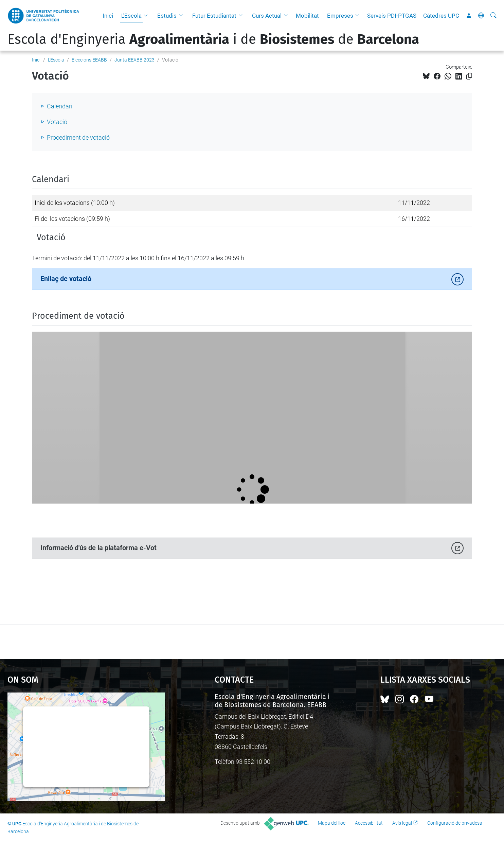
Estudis (167, 16)
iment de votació (88, 137)
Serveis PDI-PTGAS (392, 16)
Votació (57, 122)
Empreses (340, 16)
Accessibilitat (369, 823)
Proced (56, 137)
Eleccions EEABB (89, 60)
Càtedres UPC (441, 16)
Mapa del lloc (332, 823)
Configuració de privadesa (455, 823)
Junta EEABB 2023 (134, 60)
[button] (147, 16)
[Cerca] (493, 16)
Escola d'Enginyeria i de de (213, 39)
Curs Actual (267, 16)
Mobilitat (307, 16)
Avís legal (402, 823)
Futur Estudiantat (214, 16)
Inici (108, 16)
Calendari (60, 106)
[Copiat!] (469, 76)
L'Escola (131, 16)
